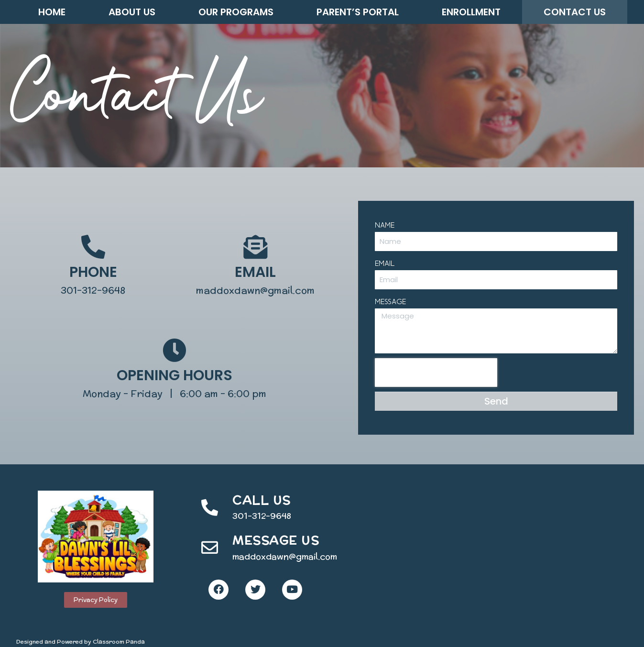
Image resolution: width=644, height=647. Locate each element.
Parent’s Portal (358, 12)
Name (387, 225)
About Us (132, 12)
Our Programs (236, 12)
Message (392, 301)
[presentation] (438, 373)
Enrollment (471, 12)
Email (387, 263)
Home (52, 12)
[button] (96, 600)
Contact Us (575, 12)
